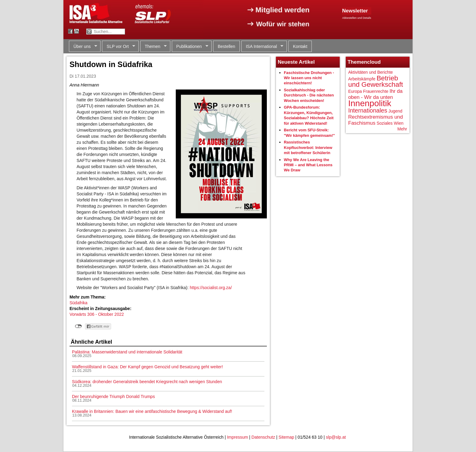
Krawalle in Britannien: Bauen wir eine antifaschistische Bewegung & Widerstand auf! (152, 411)
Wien (399, 123)
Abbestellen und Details (357, 18)
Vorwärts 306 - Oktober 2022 (97, 314)
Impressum (238, 437)
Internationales (368, 110)
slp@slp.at (336, 437)
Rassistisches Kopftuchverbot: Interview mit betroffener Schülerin (308, 147)
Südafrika (78, 303)
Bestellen (226, 46)
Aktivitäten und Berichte (371, 72)
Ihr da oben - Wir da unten (375, 94)
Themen (153, 47)
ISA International (262, 47)
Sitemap (286, 437)
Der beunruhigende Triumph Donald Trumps (113, 396)
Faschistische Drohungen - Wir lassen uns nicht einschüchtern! (309, 78)
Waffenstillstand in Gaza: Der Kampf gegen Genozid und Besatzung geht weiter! (147, 367)
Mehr (402, 129)
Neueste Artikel (296, 62)
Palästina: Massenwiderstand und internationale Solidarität (127, 352)
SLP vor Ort (119, 47)
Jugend (395, 111)
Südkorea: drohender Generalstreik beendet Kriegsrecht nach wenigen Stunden (147, 382)
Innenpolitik (370, 103)
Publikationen (190, 47)
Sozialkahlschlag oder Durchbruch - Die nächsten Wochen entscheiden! (309, 95)
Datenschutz (263, 437)
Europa (355, 91)
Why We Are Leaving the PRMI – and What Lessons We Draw (308, 165)
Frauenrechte (376, 91)
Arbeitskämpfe (362, 79)
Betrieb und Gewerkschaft (376, 81)
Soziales (384, 123)
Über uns (83, 47)
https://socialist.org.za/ (211, 288)
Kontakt (300, 46)
